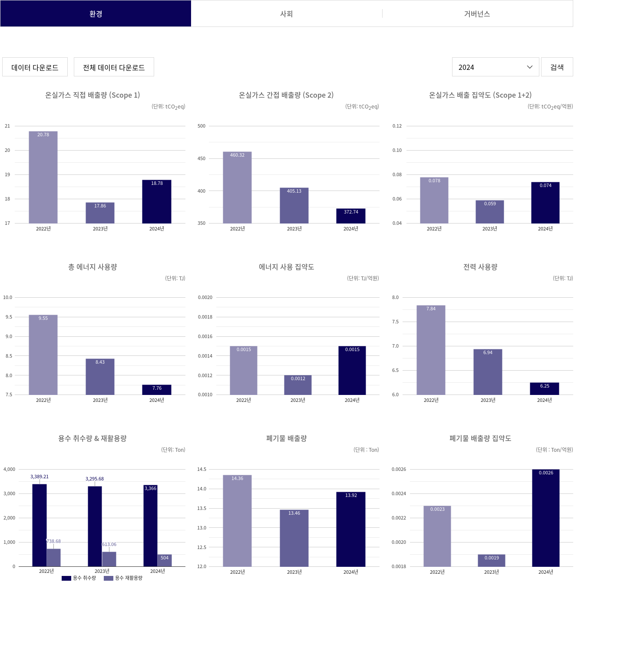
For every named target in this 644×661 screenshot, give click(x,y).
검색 (557, 67)
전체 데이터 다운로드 (114, 67)
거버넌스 (477, 13)
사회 (287, 13)
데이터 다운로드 (35, 67)
